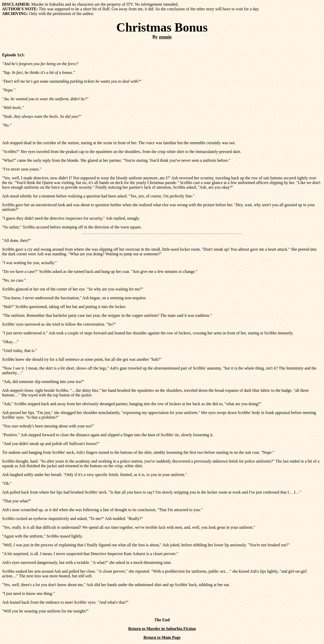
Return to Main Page (162, 637)
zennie (165, 37)
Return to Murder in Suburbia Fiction (162, 629)
